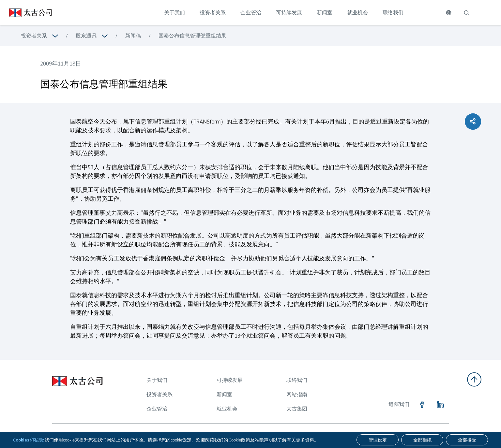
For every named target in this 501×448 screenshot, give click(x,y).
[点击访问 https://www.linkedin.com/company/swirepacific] (440, 404)
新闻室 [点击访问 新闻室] (325, 13)
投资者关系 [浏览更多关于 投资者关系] (34, 36)
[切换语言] (449, 13)
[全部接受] (467, 440)
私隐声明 (264, 440)
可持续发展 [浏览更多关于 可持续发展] (230, 380)
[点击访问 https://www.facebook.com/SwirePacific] (422, 404)
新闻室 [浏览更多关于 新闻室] (224, 394)
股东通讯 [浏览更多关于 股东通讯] (86, 36)
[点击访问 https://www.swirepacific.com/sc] (26, 13)
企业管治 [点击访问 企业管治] (251, 13)
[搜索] (466, 13)
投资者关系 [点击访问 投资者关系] (213, 13)
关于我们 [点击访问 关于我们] (175, 13)
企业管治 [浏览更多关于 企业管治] (157, 409)
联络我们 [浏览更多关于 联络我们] (297, 380)
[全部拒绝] (422, 440)
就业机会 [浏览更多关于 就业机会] (227, 409)
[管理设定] (378, 440)
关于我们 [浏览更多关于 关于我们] (157, 380)
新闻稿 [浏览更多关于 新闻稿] (133, 36)
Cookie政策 (239, 440)
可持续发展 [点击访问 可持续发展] (289, 13)
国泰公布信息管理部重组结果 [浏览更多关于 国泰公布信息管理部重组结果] (192, 36)
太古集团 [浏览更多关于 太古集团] (297, 409)
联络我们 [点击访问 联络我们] (393, 13)
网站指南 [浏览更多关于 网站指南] (297, 394)
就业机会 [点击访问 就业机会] (357, 13)
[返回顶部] (474, 379)
